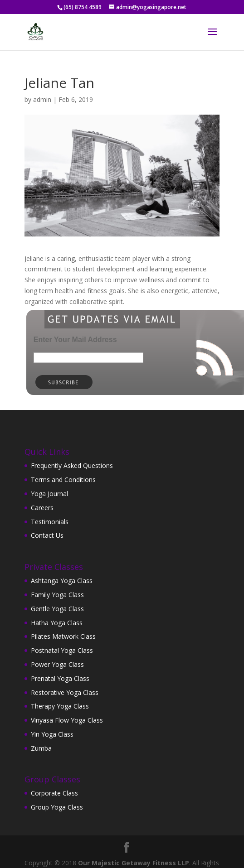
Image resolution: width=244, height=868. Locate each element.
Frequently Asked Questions (72, 465)
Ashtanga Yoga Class (62, 581)
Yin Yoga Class (52, 734)
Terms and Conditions (63, 480)
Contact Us (47, 535)
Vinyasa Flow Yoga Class (67, 720)
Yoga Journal (49, 494)
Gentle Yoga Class (57, 609)
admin (42, 99)
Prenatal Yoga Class (60, 678)
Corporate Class (54, 793)
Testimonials (50, 522)
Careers (42, 508)
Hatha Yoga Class (57, 623)
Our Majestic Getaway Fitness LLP (134, 863)
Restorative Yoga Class (65, 692)
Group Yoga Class (57, 807)
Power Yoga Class (57, 664)
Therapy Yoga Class (60, 706)
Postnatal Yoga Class (62, 650)
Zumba (41, 748)
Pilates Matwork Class (63, 636)
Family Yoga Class (57, 595)
